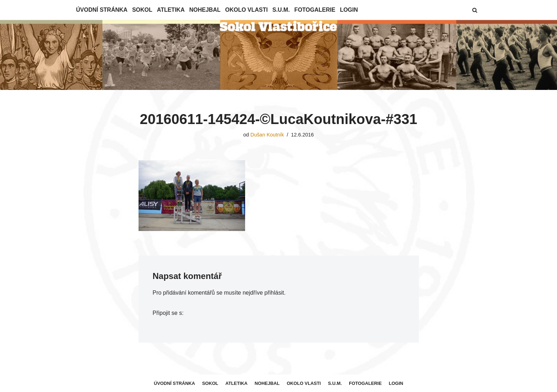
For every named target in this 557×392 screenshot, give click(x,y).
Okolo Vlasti (247, 10)
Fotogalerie (315, 10)
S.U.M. (281, 10)
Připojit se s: (168, 313)
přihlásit (274, 293)
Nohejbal (205, 10)
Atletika (171, 10)
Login (349, 10)
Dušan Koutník (267, 135)
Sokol (142, 10)
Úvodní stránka (102, 10)
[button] (475, 10)
